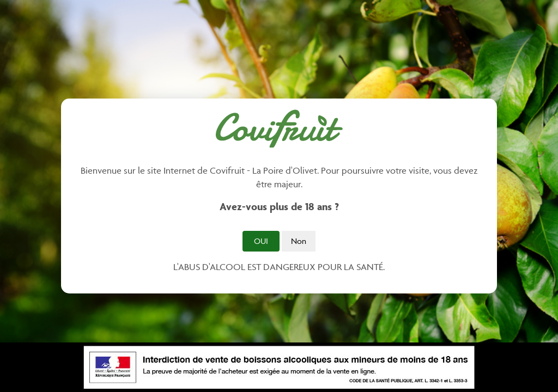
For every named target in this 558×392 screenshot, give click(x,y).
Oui (261, 241)
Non (299, 241)
